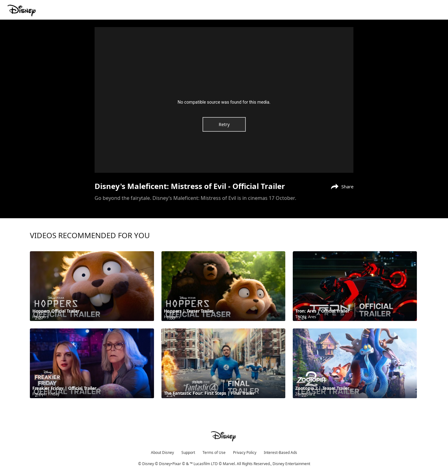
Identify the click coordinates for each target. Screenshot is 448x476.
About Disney (162, 452)
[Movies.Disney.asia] (22, 11)
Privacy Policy (245, 452)
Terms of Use (214, 452)
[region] (224, 100)
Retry (224, 124)
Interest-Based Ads (280, 452)
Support (188, 452)
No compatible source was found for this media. (224, 102)
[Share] (341, 186)
